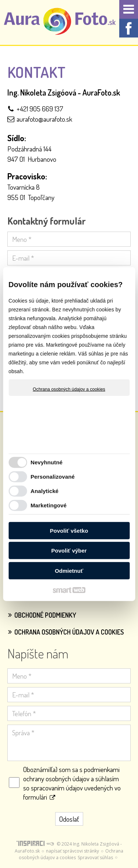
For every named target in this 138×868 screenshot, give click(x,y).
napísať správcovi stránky (72, 851)
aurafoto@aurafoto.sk (44, 119)
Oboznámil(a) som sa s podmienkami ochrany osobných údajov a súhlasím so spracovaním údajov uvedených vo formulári (72, 783)
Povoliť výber (69, 551)
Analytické (45, 491)
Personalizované (53, 477)
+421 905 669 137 (40, 109)
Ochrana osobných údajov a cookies (69, 389)
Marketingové (49, 505)
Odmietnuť (69, 570)
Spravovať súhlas (95, 858)
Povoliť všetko (69, 530)
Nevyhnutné (47, 462)
